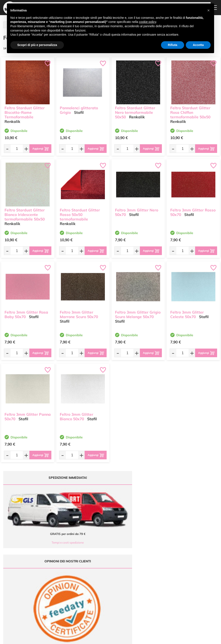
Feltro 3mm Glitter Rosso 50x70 (193, 210)
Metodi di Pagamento (145, 580)
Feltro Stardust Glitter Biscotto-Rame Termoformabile (25, 110)
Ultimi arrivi (102, 573)
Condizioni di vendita (144, 591)
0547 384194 (73, 593)
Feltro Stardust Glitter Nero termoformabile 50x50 (135, 110)
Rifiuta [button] (173, 45)
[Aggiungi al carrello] (39, 149)
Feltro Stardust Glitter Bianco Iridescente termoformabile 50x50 (25, 212)
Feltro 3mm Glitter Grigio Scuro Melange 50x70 (138, 312)
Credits (170, 638)
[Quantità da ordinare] (15, 148)
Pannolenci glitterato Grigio (79, 108)
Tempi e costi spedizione (27, 514)
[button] (208, 10)
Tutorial (100, 581)
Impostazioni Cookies (145, 599)
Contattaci (102, 594)
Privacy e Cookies (143, 595)
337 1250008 (73, 606)
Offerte (100, 577)
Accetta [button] (198, 45)
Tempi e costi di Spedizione (141, 585)
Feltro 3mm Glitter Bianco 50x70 (77, 414)
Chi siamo (101, 585)
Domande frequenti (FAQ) (144, 574)
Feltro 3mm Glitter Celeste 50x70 (187, 312)
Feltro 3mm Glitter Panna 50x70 (28, 414)
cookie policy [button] (148, 22)
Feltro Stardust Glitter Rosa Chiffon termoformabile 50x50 (190, 110)
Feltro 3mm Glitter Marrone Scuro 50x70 (79, 312)
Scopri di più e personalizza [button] (37, 45)
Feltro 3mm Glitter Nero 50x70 (137, 210)
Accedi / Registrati (106, 589)
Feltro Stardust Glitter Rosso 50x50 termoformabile (80, 212)
